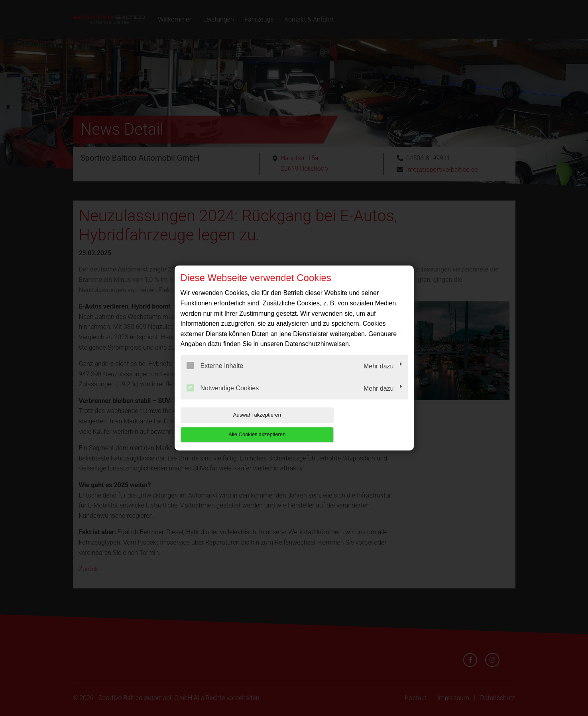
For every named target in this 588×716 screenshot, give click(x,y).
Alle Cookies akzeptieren (357, 425)
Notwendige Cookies (223, 397)
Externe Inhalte (215, 376)
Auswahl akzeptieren (232, 425)
